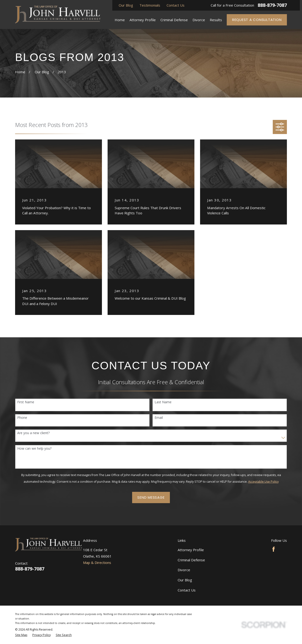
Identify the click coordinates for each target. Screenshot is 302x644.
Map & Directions (97, 562)
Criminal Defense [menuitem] (174, 20)
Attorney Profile (191, 550)
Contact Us (176, 5)
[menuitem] (21, 635)
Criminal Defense (191, 560)
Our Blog (126, 5)
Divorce (184, 570)
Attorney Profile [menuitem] (143, 20)
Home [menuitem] (120, 20)
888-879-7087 (272, 5)
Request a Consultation (257, 20)
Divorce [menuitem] (199, 20)
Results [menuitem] (216, 20)
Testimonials (150, 5)
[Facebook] (274, 549)
